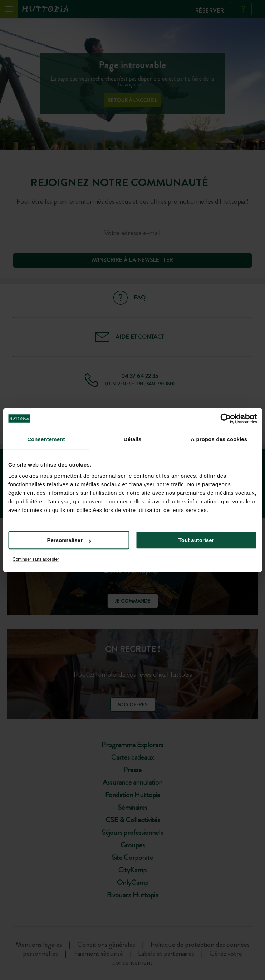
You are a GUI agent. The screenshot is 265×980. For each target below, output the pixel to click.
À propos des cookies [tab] (219, 439)
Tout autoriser (196, 540)
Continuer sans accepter (36, 559)
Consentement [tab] (46, 439)
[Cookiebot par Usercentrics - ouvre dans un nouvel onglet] (225, 419)
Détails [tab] (133, 439)
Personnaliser (69, 540)
